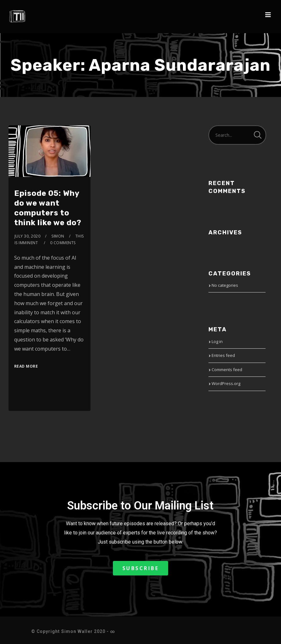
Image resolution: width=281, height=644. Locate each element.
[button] (141, 568)
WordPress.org (226, 383)
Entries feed (223, 355)
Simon (58, 236)
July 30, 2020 (28, 236)
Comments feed (227, 370)
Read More (26, 366)
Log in (217, 341)
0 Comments (63, 243)
